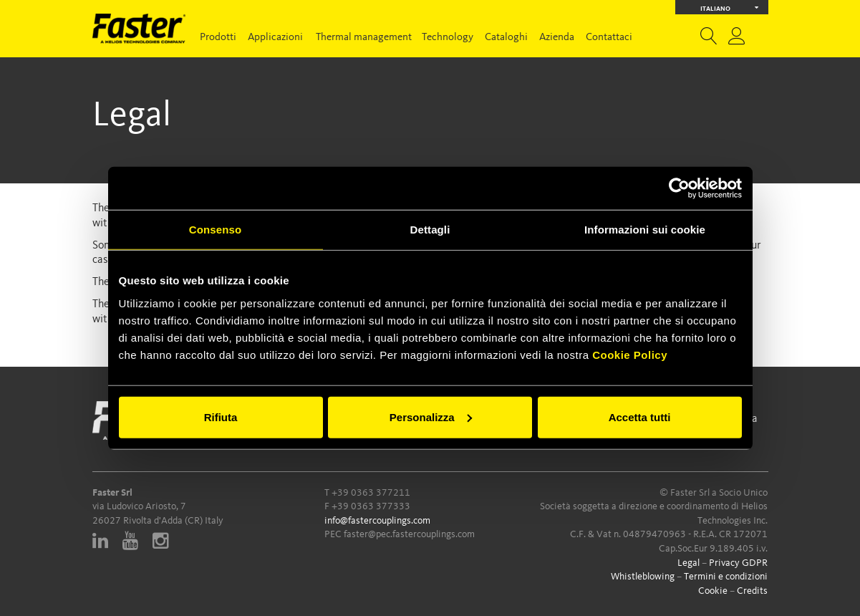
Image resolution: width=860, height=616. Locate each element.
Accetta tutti (640, 417)
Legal (689, 563)
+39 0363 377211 (371, 493)
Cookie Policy (630, 354)
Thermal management (364, 38)
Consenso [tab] (215, 230)
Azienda (557, 38)
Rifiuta (221, 417)
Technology (448, 38)
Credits (752, 591)
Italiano (729, 8)
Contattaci (609, 38)
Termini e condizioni (726, 577)
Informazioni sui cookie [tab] (645, 230)
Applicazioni (275, 38)
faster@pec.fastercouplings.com (409, 534)
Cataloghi (506, 38)
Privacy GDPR (738, 563)
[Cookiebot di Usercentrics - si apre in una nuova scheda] (679, 188)
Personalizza (431, 417)
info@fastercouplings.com (377, 521)
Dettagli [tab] (430, 230)
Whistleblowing (643, 577)
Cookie (713, 591)
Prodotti (218, 38)
